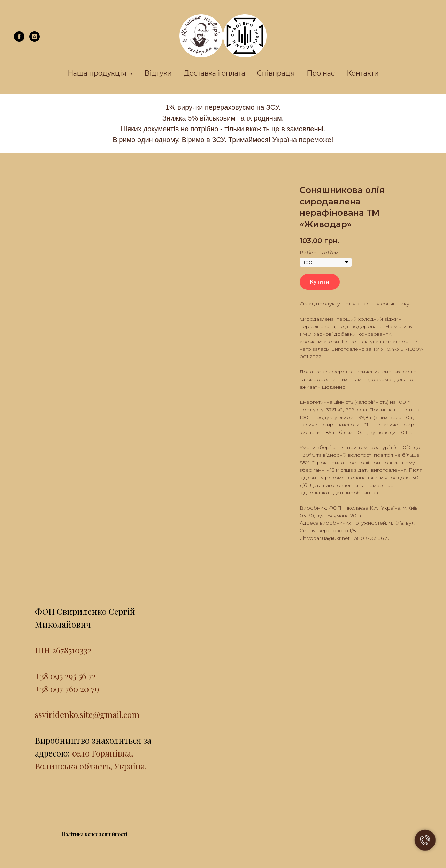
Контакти (363, 73)
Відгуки (158, 73)
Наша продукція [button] (98, 73)
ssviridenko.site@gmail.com (87, 714)
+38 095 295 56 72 (65, 676)
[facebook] (19, 40)
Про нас (321, 73)
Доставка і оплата (214, 73)
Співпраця (276, 73)
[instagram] (34, 40)
